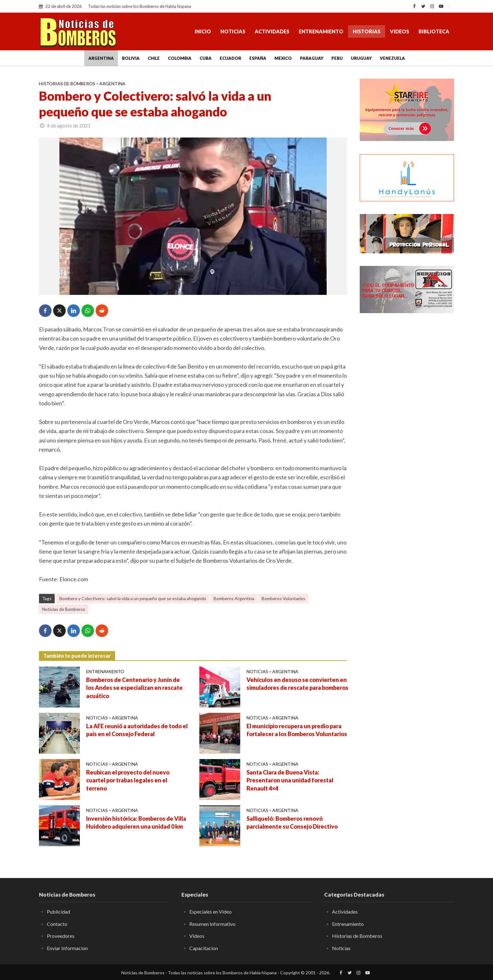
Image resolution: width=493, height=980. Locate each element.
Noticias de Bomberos (64, 609)
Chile (154, 58)
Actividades (272, 31)
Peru (337, 58)
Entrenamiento (321, 31)
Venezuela (392, 58)
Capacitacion (204, 948)
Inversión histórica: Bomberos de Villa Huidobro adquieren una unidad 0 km (136, 823)
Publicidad (58, 912)
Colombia (180, 58)
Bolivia (131, 58)
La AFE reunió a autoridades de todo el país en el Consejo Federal (137, 730)
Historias (367, 31)
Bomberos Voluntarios (283, 598)
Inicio (203, 31)
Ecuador (230, 58)
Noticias (233, 31)
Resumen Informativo (212, 924)
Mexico (283, 58)
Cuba (206, 58)
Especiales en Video (210, 912)
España (258, 58)
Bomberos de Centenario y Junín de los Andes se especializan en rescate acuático (134, 688)
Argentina (101, 58)
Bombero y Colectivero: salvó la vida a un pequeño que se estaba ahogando (133, 598)
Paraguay (312, 58)
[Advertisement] (407, 420)
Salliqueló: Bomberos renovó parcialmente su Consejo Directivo (292, 823)
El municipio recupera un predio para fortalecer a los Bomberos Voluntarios (297, 730)
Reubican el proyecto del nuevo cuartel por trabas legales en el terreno (128, 780)
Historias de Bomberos (67, 84)
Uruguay (361, 58)
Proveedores (61, 936)
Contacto (57, 924)
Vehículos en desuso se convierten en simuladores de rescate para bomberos (297, 684)
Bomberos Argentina (234, 598)
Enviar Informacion (67, 948)
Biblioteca (434, 31)
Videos (399, 31)
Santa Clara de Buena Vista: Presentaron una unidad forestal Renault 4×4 (290, 780)
